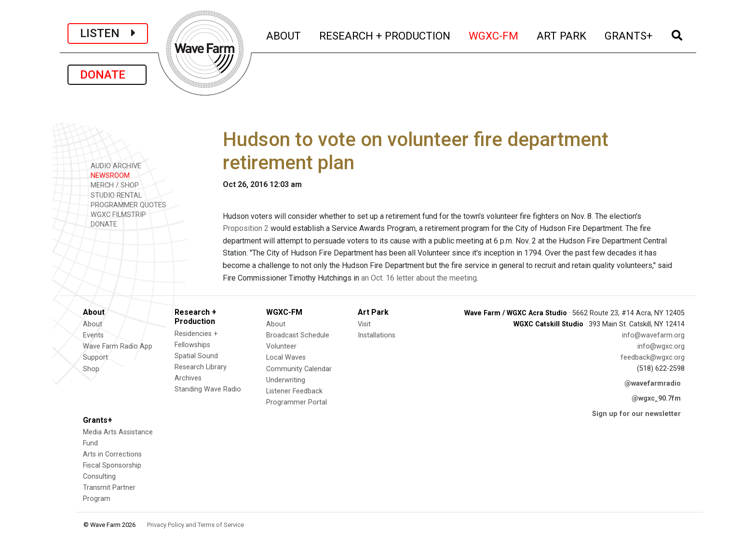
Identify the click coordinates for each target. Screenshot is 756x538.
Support (95, 357)
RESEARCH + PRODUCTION (385, 34)
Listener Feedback (294, 391)
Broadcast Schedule (298, 335)
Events (93, 335)
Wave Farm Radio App (118, 346)
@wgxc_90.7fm (656, 398)
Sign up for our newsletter (636, 414)
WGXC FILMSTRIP (115, 214)
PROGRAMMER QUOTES (125, 205)
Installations (377, 335)
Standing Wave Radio (208, 389)
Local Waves (286, 357)
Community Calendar (299, 369)
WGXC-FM (494, 34)
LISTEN (108, 33)
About (93, 324)
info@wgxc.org (661, 346)
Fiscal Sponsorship (112, 465)
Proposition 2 (246, 228)
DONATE (107, 75)
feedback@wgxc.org (653, 357)
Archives (188, 378)
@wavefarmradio (653, 383)
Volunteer (281, 346)
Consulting (99, 477)
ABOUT (284, 34)
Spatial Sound (196, 356)
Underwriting (286, 380)
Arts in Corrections (112, 454)
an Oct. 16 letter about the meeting (419, 278)
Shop (91, 369)
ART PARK (562, 34)
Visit (364, 324)
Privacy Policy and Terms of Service (196, 525)
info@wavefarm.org (653, 335)
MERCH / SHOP (111, 185)
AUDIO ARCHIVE (113, 166)
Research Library (201, 367)
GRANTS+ (629, 34)
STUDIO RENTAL (113, 195)
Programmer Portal (297, 402)
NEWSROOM (107, 175)
